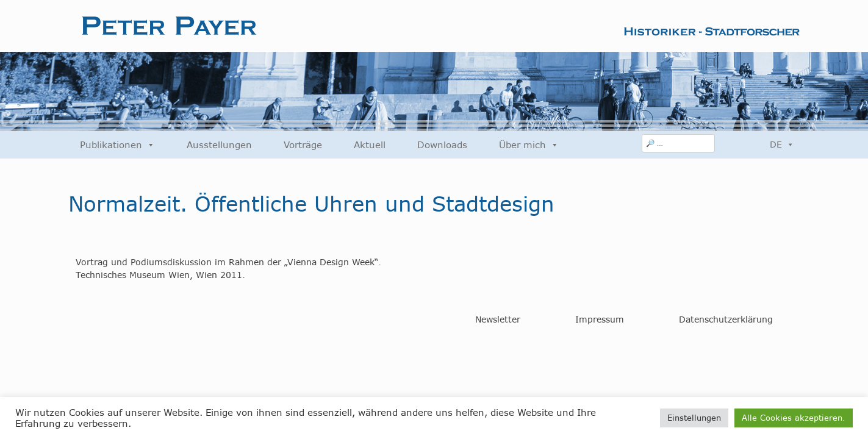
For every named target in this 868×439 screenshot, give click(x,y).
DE (782, 145)
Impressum (600, 319)
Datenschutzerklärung (726, 319)
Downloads (442, 145)
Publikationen (117, 145)
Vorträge (303, 145)
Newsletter (498, 319)
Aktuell (370, 145)
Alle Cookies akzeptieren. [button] (794, 418)
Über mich (529, 145)
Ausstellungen (219, 145)
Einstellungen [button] (694, 418)
